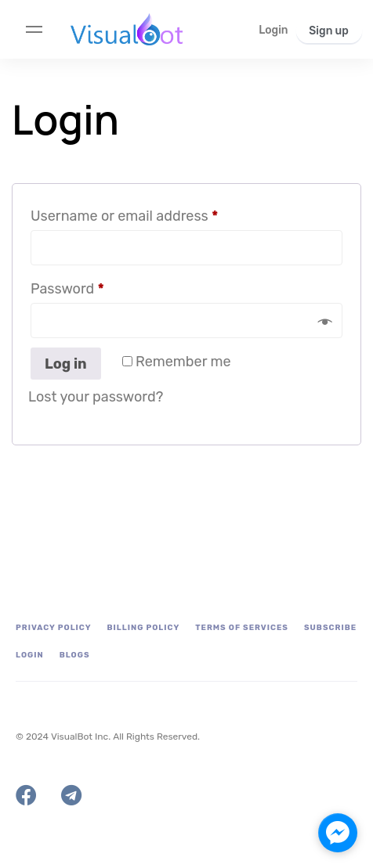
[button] (273, 30)
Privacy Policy (54, 628)
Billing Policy (144, 628)
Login (30, 655)
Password (96, 286)
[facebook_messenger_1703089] (338, 833)
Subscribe (330, 628)
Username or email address (153, 213)
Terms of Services (242, 628)
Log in (66, 364)
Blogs (75, 655)
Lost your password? (96, 397)
